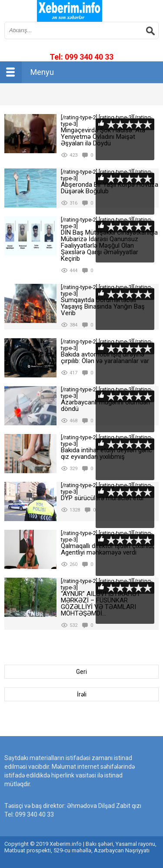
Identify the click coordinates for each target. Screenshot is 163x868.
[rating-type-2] (30, 134)
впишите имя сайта (70, 11)
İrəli (82, 694)
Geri (81, 672)
